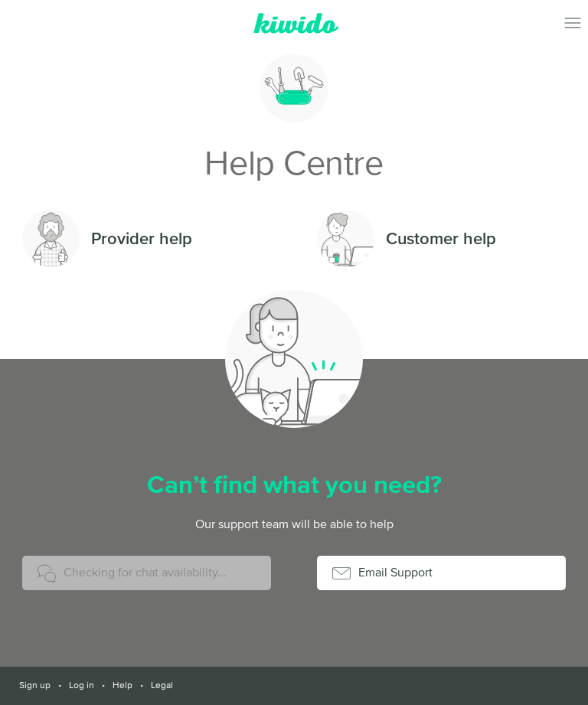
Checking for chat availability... (145, 572)
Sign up (35, 685)
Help (122, 685)
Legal (162, 685)
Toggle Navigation (573, 23)
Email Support (395, 572)
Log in (82, 685)
